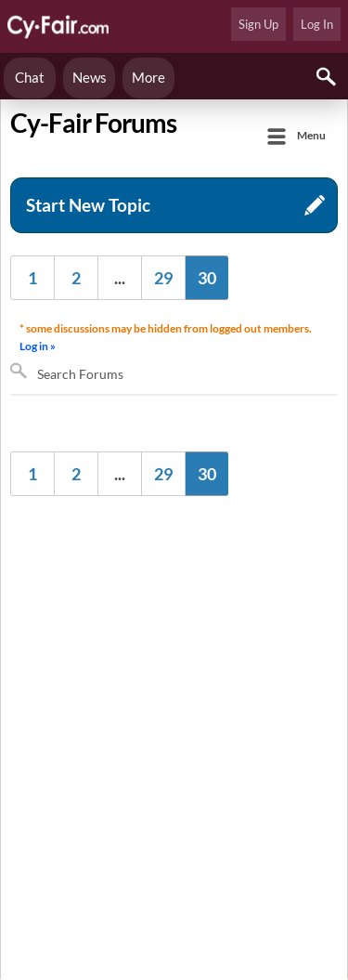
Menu (311, 135)
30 (207, 278)
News (90, 77)
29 (163, 278)
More (148, 77)
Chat (30, 77)
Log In (317, 24)
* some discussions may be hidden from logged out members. (168, 339)
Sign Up (258, 24)
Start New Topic (88, 205)
